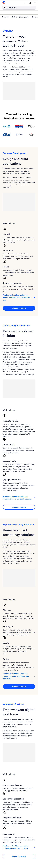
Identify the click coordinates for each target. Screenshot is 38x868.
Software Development (20, 17)
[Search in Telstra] (19, 8)
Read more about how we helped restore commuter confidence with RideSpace (19, 676)
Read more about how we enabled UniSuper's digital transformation (19, 847)
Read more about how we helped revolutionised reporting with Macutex (19, 498)
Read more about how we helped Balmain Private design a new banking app (19, 298)
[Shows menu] (35, 3)
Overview (5, 17)
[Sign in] (30, 3)
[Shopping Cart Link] (25, 3)
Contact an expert (19, 308)
